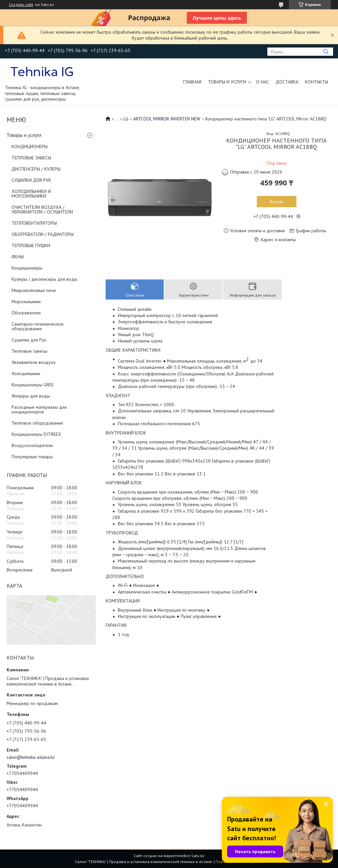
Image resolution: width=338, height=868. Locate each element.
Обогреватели (26, 313)
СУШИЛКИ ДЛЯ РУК (31, 180)
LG (126, 119)
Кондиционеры (27, 268)
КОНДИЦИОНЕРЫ (30, 146)
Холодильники (26, 373)
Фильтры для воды (31, 396)
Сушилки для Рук (29, 340)
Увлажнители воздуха (34, 362)
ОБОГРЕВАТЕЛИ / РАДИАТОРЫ (43, 234)
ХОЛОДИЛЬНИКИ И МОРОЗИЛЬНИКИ (31, 194)
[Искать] (326, 52)
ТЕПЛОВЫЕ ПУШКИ (31, 245)
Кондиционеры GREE (33, 385)
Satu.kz (198, 856)
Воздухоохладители (32, 445)
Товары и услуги (227, 82)
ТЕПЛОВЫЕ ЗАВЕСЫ (31, 158)
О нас (263, 82)
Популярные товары (32, 457)
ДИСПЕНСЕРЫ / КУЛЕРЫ (36, 169)
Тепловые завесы (29, 351)
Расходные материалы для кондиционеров (39, 409)
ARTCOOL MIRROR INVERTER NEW (167, 119)
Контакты (317, 82)
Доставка (287, 82)
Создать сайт (21, 5)
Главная (192, 82)
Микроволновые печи (34, 290)
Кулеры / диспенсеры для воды (44, 279)
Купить (277, 202)
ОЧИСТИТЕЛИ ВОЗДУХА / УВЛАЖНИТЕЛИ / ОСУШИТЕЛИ (42, 209)
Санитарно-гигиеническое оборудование (38, 326)
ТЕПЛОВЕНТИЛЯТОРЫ (34, 223)
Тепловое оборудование (37, 423)
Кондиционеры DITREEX (36, 434)
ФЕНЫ (18, 257)
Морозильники (26, 302)
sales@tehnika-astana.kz (31, 757)
